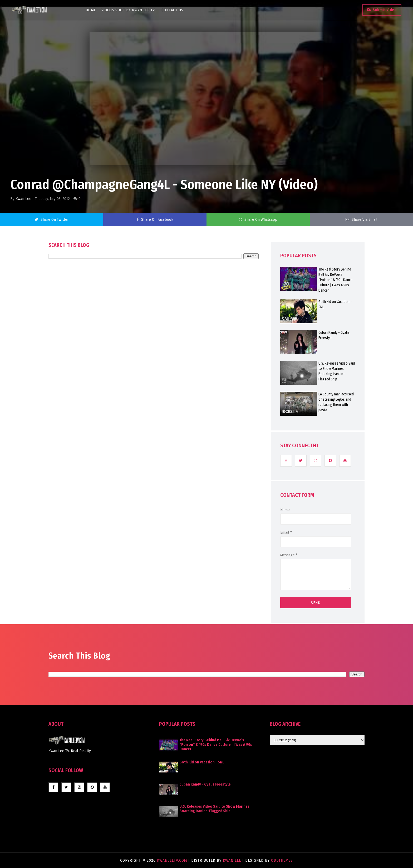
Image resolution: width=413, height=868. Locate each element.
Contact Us (174, 10)
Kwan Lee (23, 199)
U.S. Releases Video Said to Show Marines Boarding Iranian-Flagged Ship (337, 371)
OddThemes (282, 860)
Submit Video (383, 10)
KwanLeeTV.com (173, 860)
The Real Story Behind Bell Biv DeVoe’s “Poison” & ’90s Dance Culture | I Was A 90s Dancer (335, 280)
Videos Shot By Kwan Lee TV (129, 10)
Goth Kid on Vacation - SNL (335, 304)
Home (92, 10)
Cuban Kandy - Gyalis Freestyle (334, 335)
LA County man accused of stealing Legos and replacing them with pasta (336, 402)
